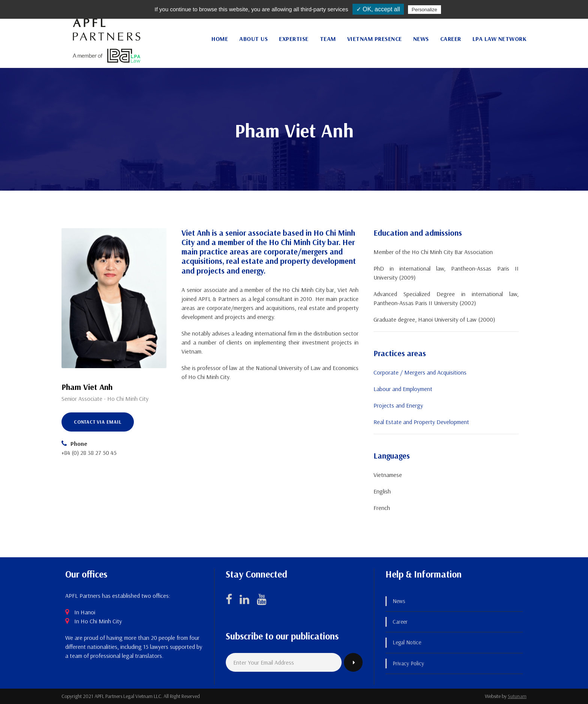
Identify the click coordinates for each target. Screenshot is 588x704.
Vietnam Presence (375, 39)
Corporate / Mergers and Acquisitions (420, 372)
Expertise (294, 39)
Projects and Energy (398, 405)
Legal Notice (407, 642)
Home (220, 39)
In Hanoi (85, 612)
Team (328, 39)
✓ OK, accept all (378, 9)
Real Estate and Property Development (421, 422)
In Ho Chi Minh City (98, 621)
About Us (253, 39)
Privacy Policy (408, 663)
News (421, 39)
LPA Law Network (500, 39)
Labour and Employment (403, 389)
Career (451, 39)
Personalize (424, 10)
